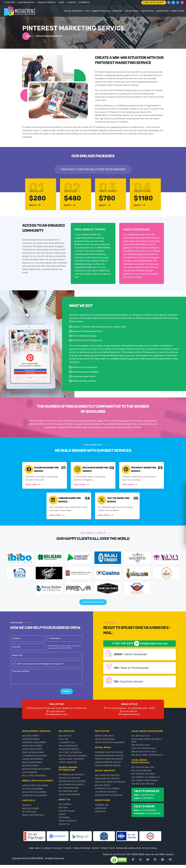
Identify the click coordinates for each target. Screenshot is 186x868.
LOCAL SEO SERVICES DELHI (144, 751)
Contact (96, 851)
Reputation (147, 11)
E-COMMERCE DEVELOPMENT (35, 759)
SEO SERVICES (65, 739)
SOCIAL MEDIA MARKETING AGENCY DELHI (147, 744)
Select (35, 206)
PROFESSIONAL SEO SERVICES (72, 784)
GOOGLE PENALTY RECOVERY (71, 762)
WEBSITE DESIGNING (31, 742)
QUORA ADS (100, 815)
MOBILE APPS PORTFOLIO (33, 818)
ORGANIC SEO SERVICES (69, 781)
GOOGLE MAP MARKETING (70, 798)
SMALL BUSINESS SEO (68, 749)
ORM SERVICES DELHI (141, 748)
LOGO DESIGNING (30, 775)
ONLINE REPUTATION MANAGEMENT (110, 746)
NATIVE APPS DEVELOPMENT (34, 795)
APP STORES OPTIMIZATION (70, 756)
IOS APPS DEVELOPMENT (33, 792)
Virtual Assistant (73, 11)
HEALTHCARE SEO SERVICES (107, 782)
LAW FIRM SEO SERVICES (106, 795)
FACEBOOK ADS (102, 808)
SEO (87, 11)
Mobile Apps (178, 11)
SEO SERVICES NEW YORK (143, 770)
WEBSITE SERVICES (101, 11)
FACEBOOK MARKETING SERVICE (109, 755)
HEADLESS (27, 808)
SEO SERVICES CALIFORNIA (143, 777)
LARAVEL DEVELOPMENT (33, 762)
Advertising (162, 11)
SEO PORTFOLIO (29, 815)
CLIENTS (62, 817)
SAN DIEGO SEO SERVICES (143, 787)
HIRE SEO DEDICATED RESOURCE (73, 759)
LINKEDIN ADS (101, 811)
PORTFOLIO (10, 2)
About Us (39, 851)
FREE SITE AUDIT (154, 3)
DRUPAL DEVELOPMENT (32, 752)
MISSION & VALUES (67, 814)
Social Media (132, 11)
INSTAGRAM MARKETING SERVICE (109, 759)
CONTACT (71, 2)
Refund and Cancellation (129, 851)
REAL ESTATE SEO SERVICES (107, 778)
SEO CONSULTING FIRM (68, 791)
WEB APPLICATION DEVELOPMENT (37, 772)
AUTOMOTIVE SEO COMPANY (107, 792)
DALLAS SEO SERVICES (142, 774)
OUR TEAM (63, 811)
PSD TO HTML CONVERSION (34, 779)
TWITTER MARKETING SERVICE (108, 769)
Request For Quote (54, 851)
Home (29, 37)
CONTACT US (64, 827)
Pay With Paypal (150, 851)
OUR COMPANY (65, 807)
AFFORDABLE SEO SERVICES (71, 778)
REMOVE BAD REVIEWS (105, 742)
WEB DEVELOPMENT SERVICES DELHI (147, 758)
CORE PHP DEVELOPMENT (33, 756)
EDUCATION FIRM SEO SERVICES (109, 798)
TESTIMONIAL (64, 821)
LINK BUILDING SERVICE (69, 752)
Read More (33, 486)
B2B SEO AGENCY (103, 788)
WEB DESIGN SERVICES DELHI (144, 755)
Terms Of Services (82, 851)
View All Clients (93, 605)
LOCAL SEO (64, 742)
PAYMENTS (84, 2)
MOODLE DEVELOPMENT (32, 749)
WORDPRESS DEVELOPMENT (34, 746)
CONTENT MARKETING (68, 766)
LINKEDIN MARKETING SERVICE (108, 765)
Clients (68, 851)
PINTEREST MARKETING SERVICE (109, 762)
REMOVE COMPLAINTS (104, 739)
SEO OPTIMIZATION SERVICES (71, 788)
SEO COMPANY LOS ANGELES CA (146, 780)
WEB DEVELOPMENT (31, 739)
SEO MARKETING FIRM (68, 794)
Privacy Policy (108, 851)
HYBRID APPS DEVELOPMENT (35, 798)
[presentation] (30, 694)
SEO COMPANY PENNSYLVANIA (145, 784)
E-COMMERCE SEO (67, 746)
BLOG (61, 2)
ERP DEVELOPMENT (31, 769)
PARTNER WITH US (26, 2)
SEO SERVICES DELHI (141, 739)
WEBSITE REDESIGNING (32, 766)
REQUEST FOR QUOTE (46, 2)
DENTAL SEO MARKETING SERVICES (110, 785)
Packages (117, 11)
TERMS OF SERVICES (68, 824)
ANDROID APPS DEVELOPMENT (35, 788)
